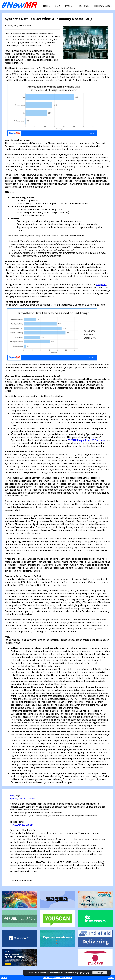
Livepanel (101, 284)
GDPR (4, 977)
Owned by (57, 977)
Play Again (83, 6)
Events (69, 6)
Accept (100, 973)
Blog (57, 6)
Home (46, 6)
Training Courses (103, 6)
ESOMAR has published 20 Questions (86, 440)
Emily (13, 795)
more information (82, 973)
